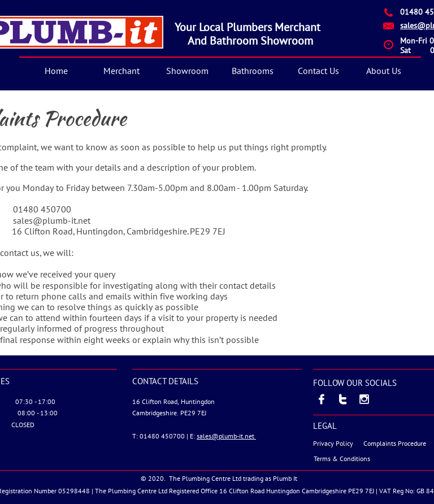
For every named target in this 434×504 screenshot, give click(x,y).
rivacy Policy (335, 443)
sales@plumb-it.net (226, 436)
